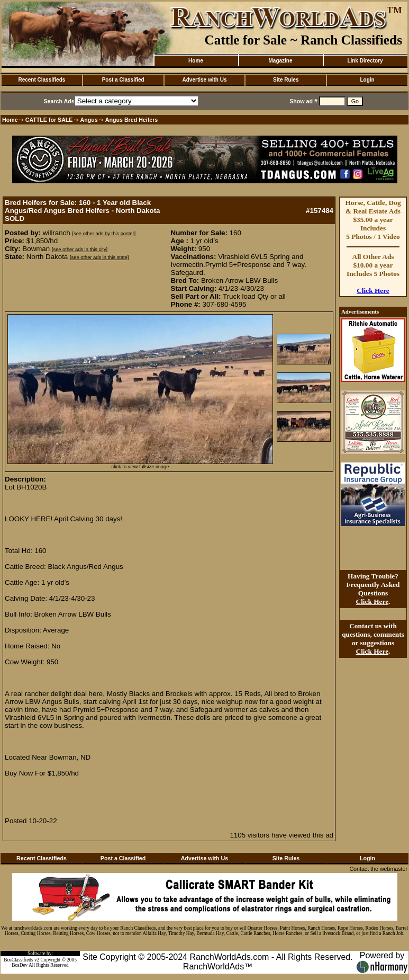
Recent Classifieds (42, 80)
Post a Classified (123, 80)
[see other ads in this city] (80, 250)
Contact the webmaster (378, 869)
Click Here (373, 291)
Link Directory (365, 61)
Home (196, 61)
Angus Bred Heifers (131, 120)
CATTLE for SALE (49, 120)
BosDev (20, 965)
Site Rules (286, 80)
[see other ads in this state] (99, 257)
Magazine (280, 61)
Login (367, 80)
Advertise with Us (205, 80)
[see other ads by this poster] (104, 234)
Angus (89, 120)
